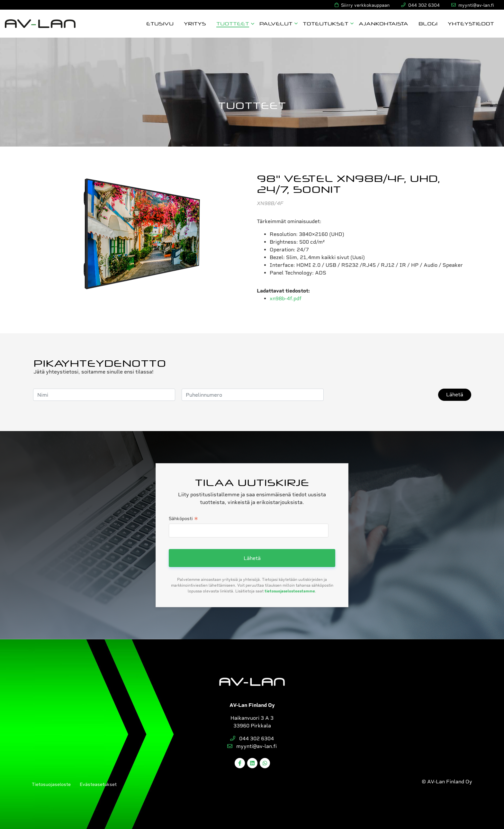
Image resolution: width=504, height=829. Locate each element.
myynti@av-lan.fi (252, 746)
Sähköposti (183, 519)
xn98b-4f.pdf (286, 298)
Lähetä (455, 395)
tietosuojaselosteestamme (290, 591)
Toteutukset (326, 23)
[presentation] (379, 395)
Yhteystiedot (471, 23)
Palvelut (276, 23)
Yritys (195, 23)
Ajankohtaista (383, 23)
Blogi (428, 23)
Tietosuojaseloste (51, 784)
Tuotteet (233, 23)
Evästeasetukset (98, 784)
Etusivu (160, 23)
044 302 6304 (252, 739)
